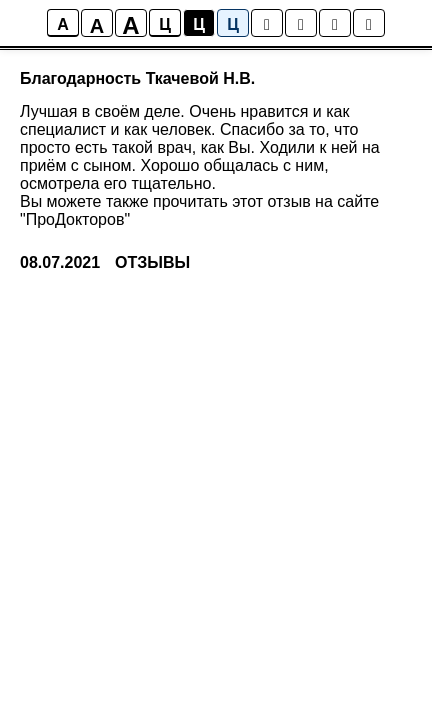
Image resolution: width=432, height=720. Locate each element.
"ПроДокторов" (75, 219)
